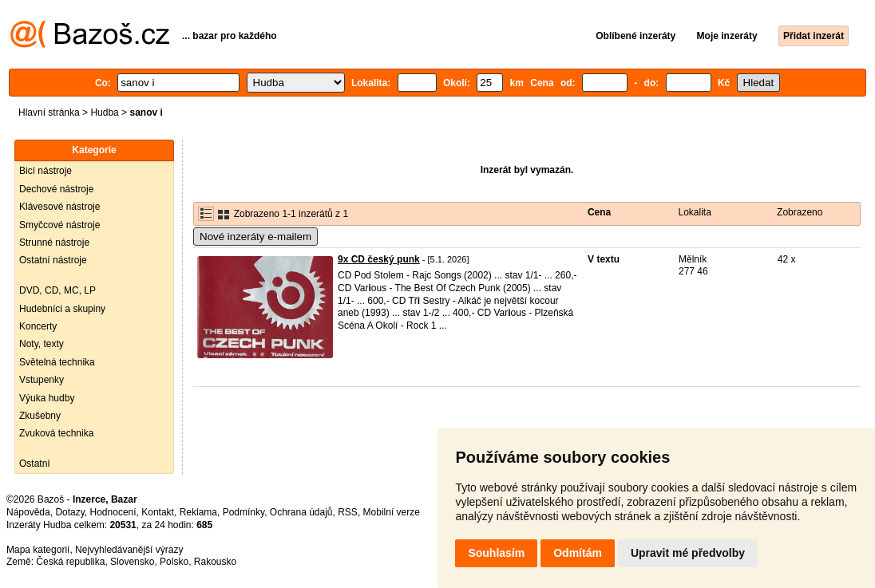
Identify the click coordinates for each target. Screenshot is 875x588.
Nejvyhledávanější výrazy (129, 550)
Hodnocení (113, 512)
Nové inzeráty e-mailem (255, 237)
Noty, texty (42, 344)
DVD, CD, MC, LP (57, 290)
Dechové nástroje (56, 189)
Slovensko (132, 562)
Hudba (104, 112)
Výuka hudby (47, 398)
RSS (348, 512)
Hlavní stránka (49, 112)
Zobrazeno (800, 212)
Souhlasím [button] (496, 553)
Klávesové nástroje (59, 207)
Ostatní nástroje (53, 260)
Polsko (174, 562)
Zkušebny (40, 416)
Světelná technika (57, 362)
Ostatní (35, 464)
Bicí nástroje (46, 171)
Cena (599, 212)
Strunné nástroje (54, 243)
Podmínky (243, 512)
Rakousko (215, 562)
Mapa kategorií (38, 550)
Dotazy (69, 512)
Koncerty (38, 326)
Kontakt (158, 512)
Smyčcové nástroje (59, 225)
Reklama (198, 512)
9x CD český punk (379, 259)
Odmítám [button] (578, 553)
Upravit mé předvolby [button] (688, 553)
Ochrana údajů (301, 512)
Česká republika (70, 562)
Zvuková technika (56, 433)
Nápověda (28, 512)
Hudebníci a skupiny (62, 309)
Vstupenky (42, 380)
